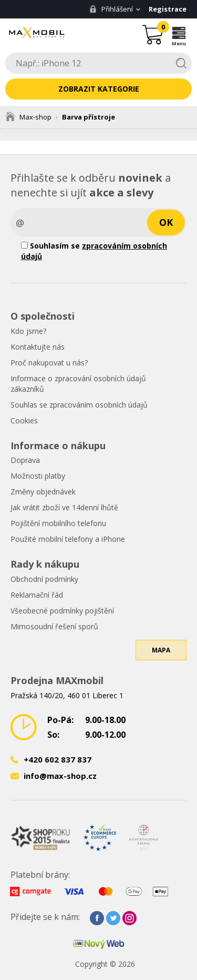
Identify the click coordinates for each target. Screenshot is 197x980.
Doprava (25, 460)
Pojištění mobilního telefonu (58, 523)
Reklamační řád (37, 595)
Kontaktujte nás (38, 347)
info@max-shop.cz (60, 776)
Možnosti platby (38, 476)
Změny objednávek (43, 492)
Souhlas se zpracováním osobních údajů (79, 405)
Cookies (24, 420)
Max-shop (28, 117)
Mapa (161, 650)
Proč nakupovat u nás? (49, 363)
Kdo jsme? (28, 331)
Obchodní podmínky (44, 579)
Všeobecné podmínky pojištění (62, 611)
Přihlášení (111, 9)
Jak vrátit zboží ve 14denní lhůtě (64, 507)
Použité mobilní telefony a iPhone (68, 539)
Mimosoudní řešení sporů (54, 626)
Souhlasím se (94, 251)
